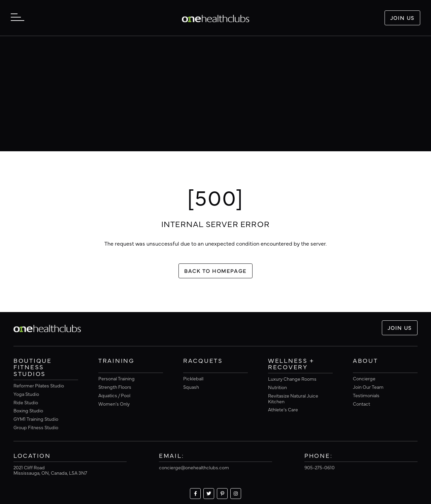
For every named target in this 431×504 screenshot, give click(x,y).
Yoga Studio (26, 394)
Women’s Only (114, 404)
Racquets (203, 361)
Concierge (364, 378)
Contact (361, 404)
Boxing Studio (28, 410)
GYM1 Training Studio (36, 419)
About (366, 361)
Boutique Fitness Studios (33, 368)
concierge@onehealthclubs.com (194, 467)
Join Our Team (368, 387)
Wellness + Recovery (291, 364)
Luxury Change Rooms (292, 379)
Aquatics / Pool (114, 395)
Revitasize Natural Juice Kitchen (293, 398)
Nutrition (277, 387)
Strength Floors (115, 387)
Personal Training (117, 378)
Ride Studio (26, 402)
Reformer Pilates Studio (39, 385)
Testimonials (366, 395)
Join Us (402, 18)
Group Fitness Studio (36, 427)
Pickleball (193, 378)
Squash (191, 387)
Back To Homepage (215, 271)
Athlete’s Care (283, 409)
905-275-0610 (320, 467)
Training (116, 361)
